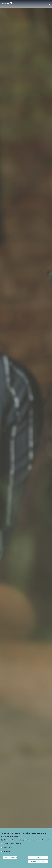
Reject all (38, 857)
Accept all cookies (38, 862)
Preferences (8, 848)
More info (46, 840)
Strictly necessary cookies (13, 844)
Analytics (7, 851)
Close (49, 828)
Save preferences (10, 857)
